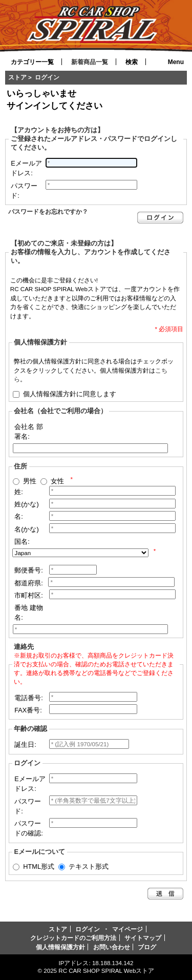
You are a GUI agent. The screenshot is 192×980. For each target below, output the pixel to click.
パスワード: (24, 191)
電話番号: (29, 698)
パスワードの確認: (29, 828)
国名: (22, 542)
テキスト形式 (89, 866)
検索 (132, 62)
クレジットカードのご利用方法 (73, 938)
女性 (57, 481)
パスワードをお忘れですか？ (48, 211)
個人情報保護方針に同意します (70, 393)
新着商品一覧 (90, 62)
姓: (19, 492)
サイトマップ (143, 938)
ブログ (147, 947)
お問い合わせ (112, 947)
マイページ (127, 929)
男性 (30, 481)
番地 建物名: (29, 612)
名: (19, 516)
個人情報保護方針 (60, 947)
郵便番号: (29, 570)
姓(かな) (27, 504)
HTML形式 (39, 866)
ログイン (88, 929)
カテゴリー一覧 (32, 62)
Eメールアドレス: (26, 168)
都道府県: (29, 583)
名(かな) (27, 529)
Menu (176, 62)
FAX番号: (28, 710)
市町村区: (29, 595)
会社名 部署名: (29, 432)
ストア (17, 77)
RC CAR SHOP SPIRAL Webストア (106, 971)
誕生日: (25, 744)
